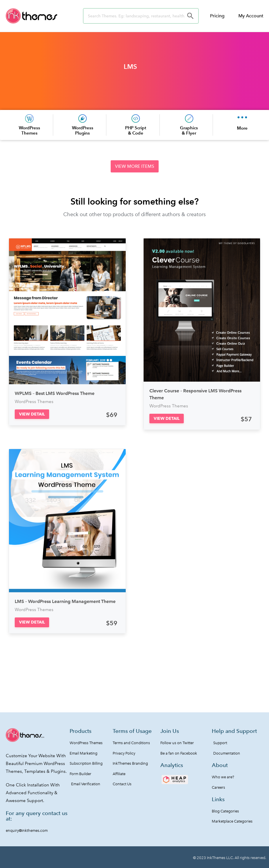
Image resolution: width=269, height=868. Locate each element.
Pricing (217, 16)
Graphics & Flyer (189, 130)
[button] (135, 166)
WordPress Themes (29, 130)
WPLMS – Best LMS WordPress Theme (55, 393)
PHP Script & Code (136, 130)
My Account (251, 16)
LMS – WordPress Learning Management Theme (65, 601)
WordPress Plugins (83, 130)
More (242, 128)
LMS (130, 67)
